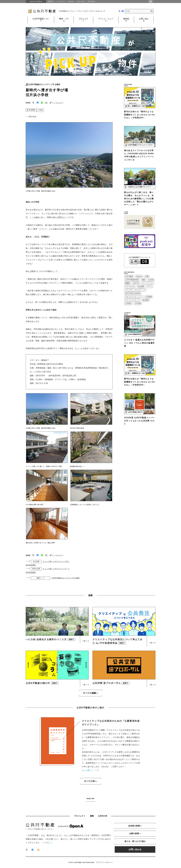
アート (149, 287)
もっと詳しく (90, 770)
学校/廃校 (31, 110)
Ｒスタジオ (61, 1)
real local (81, 1)
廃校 (144, 280)
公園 (147, 276)
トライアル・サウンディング (135, 290)
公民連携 (149, 297)
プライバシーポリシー (104, 862)
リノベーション (148, 283)
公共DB (151, 280)
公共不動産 (129, 276)
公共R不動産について (41, 20)
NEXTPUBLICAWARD (133, 293)
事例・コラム (64, 20)
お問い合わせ (144, 20)
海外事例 (146, 300)
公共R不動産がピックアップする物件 (44, 85)
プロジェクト (83, 20)
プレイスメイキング (132, 300)
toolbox (71, 1)
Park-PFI (136, 283)
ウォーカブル (130, 287)
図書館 (127, 283)
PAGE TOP (90, 799)
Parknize (139, 276)
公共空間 (138, 304)
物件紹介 (126, 20)
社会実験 (141, 287)
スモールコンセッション (134, 297)
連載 (92, 816)
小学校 (40, 110)
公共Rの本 (103, 816)
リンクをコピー (57, 103)
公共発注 (128, 304)
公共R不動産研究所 (132, 280)
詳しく (47, 843)
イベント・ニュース (106, 20)
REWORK (92, 1)
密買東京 (51, 1)
